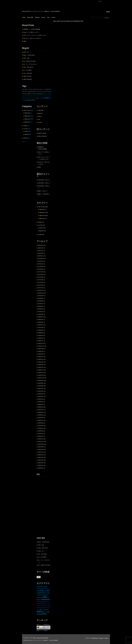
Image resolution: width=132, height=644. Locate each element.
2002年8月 (41, 450)
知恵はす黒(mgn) (28, 79)
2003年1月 (41, 436)
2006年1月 (41, 341)
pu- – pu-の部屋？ (28, 70)
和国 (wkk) (42, 209)
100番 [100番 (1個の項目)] (23, 89)
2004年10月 (41, 381)
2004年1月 (41, 404)
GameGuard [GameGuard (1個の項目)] (35, 89)
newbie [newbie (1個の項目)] (38, 92)
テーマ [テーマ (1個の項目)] (32, 98)
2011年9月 (41, 277)
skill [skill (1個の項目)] (45, 92)
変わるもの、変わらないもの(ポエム (32, 38)
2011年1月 (41, 288)
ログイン (100, 1)
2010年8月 (41, 301)
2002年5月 (41, 457)
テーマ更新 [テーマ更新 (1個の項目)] (36, 98)
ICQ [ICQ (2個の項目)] (49, 89)
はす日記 (40, 225)
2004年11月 (41, 378)
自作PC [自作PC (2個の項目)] (33, 100)
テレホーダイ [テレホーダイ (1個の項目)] (28, 98)
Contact (53, 17)
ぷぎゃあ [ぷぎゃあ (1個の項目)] (49, 94)
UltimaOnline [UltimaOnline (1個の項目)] (25, 94)
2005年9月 (41, 351)
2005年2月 (41, 370)
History (43, 17)
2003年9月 (41, 415)
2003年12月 (41, 407)
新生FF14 (42, 231)
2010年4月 (41, 312)
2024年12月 (41, 245)
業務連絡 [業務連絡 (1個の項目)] (29, 100)
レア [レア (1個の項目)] (40, 98)
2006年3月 (41, 335)
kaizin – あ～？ (27, 52)
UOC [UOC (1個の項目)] (31, 94)
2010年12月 (41, 290)
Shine (101, 638)
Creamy (107, 638)
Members (37, 17)
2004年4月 (41, 396)
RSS (108, 12)
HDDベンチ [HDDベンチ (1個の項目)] (42, 89)
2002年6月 (41, 455)
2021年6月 (41, 253)
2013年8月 (41, 269)
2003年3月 (41, 431)
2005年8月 (41, 354)
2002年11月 (41, 442)
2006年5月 (41, 330)
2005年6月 (41, 359)
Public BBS (30, 17)
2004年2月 (41, 402)
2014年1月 (41, 264)
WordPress (95, 638)
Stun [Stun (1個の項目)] (49, 92)
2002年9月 (41, 447)
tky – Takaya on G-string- (29, 61)
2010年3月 (41, 314)
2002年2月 (41, 465)
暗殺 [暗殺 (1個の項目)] (26, 100)
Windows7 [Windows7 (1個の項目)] (35, 94)
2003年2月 (41, 434)
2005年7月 (41, 357)
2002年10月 (41, 444)
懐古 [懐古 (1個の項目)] (44, 98)
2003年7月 (41, 420)
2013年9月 (41, 267)
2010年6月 (41, 306)
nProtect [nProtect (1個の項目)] (42, 92)
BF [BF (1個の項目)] (27, 89)
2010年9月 (41, 298)
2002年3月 (41, 463)
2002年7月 (41, 452)
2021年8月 (41, 248)
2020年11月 (41, 256)
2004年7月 (41, 389)
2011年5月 (41, 282)
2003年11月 (41, 410)
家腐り (25, 41)
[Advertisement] (44, 505)
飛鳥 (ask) (42, 219)
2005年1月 (41, 373)
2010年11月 (41, 293)
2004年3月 (41, 399)
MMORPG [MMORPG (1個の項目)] (34, 92)
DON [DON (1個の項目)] (31, 89)
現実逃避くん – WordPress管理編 (32, 29)
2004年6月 (41, 391)
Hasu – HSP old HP (28, 67)
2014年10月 (41, 259)
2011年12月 (41, 272)
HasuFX (41, 228)
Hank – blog (26, 58)
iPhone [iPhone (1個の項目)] (23, 92)
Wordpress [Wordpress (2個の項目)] (40, 94)
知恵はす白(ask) (27, 76)
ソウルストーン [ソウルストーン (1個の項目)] (45, 96)
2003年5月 (41, 426)
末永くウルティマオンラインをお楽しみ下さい (35, 35)
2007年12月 (41, 325)
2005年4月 (41, 365)
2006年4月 (41, 333)
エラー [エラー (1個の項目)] (23, 96)
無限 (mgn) (42, 213)
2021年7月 (41, 251)
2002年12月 (41, 439)
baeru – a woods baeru (29, 55)
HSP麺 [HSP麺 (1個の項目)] (46, 89)
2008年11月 (41, 317)
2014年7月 (41, 261)
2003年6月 (41, 423)
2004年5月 (41, 394)
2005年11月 (41, 346)
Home (24, 17)
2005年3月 (41, 367)
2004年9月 (41, 383)
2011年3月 (41, 285)
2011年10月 (41, 274)
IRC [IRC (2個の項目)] (26, 91)
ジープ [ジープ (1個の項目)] (35, 96)
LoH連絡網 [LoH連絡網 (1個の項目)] (30, 92)
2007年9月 (41, 328)
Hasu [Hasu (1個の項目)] (39, 89)
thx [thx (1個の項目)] (51, 92)
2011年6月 (41, 280)
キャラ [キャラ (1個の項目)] (32, 96)
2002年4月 (41, 460)
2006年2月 (41, 338)
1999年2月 (41, 468)
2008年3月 (41, 322)
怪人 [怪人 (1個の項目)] (42, 98)
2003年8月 (41, 418)
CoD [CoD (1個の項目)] (29, 89)
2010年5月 (41, 309)
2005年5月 (41, 362)
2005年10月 (41, 349)
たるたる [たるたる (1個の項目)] (45, 94)
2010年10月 (41, 296)
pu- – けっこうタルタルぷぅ (30, 64)
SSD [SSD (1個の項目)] (47, 92)
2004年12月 (41, 375)
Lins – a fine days (28, 73)
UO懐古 (40, 222)
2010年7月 (41, 304)
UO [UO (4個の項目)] (29, 94)
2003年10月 (41, 412)
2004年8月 (41, 386)
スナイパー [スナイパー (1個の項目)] (39, 96)
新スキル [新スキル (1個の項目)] (45, 612)
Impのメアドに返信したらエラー (31, 32)
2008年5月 (41, 320)
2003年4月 (41, 428)
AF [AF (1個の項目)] (25, 89)
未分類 (40, 235)
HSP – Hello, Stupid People (42, 5)
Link (48, 17)
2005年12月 (41, 343)
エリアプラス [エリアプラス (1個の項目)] (28, 96)
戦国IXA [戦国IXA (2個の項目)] (47, 98)
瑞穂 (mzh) (42, 216)
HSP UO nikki (41, 207)
